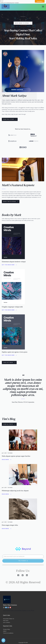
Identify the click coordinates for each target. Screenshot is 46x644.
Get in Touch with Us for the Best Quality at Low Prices (19, 611)
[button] (43, 6)
